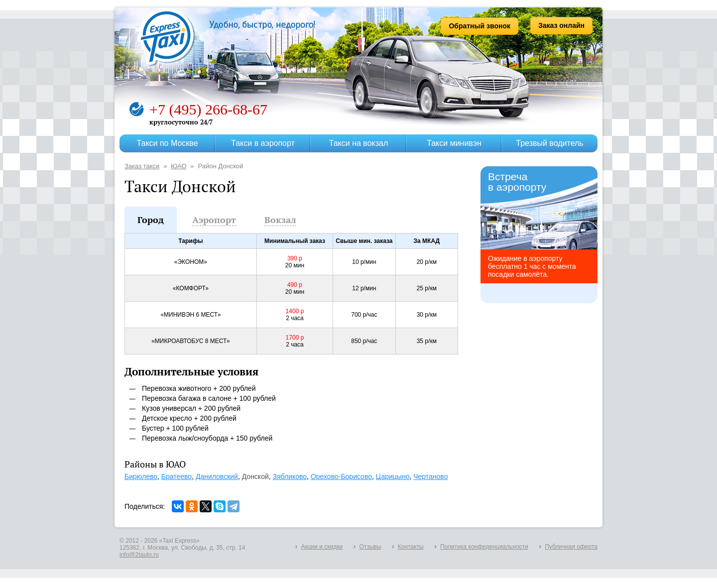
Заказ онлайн (561, 25)
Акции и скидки (322, 547)
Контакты (411, 547)
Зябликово (290, 476)
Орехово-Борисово (341, 476)
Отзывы (370, 547)
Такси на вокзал (359, 143)
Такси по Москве (167, 143)
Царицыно (393, 476)
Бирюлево (141, 476)
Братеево (177, 476)
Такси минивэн (454, 143)
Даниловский (217, 476)
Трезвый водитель (549, 143)
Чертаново (430, 476)
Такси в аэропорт (263, 143)
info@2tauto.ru (139, 555)
